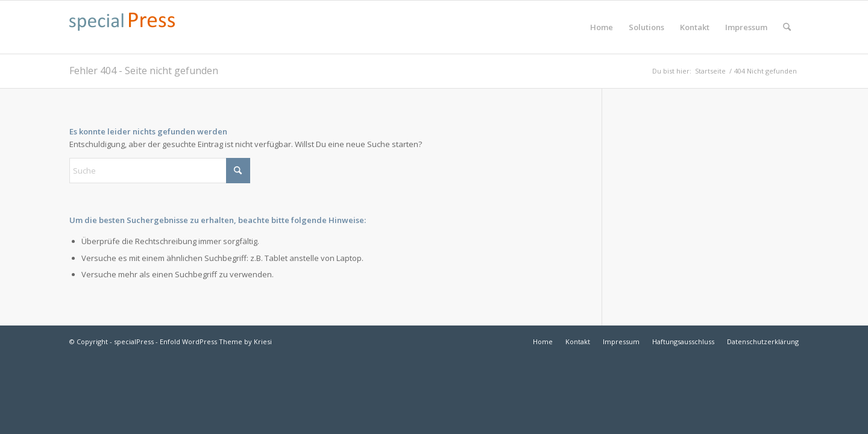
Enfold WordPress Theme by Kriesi (216, 341)
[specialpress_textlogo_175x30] (122, 33)
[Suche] (787, 27)
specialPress (134, 341)
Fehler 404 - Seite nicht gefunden (144, 71)
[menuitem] (602, 27)
